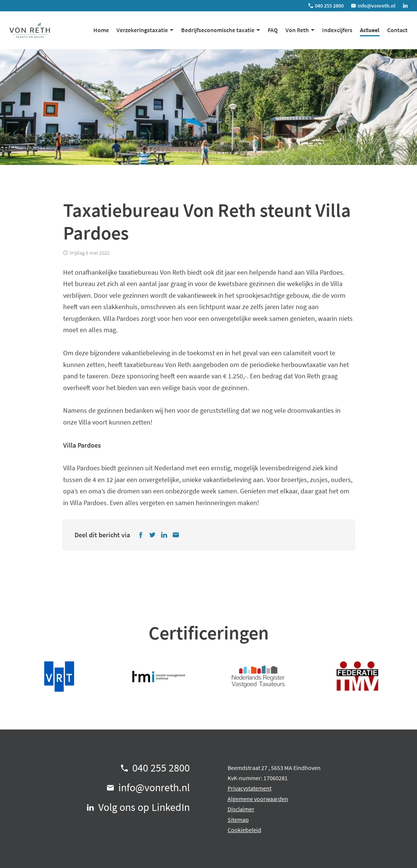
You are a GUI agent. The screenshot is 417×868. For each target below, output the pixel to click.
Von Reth (297, 30)
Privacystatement (250, 788)
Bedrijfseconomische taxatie (218, 30)
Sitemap (238, 820)
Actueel (370, 30)
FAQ (273, 30)
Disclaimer (241, 809)
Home (101, 30)
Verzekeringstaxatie (142, 30)
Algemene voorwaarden (258, 799)
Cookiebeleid (244, 830)
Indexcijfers (337, 30)
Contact (397, 30)
